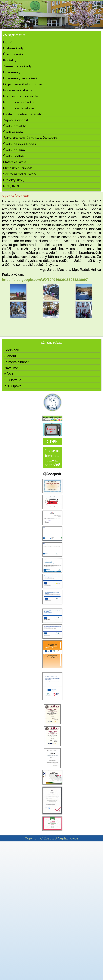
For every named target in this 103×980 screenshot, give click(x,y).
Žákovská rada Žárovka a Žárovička (30, 138)
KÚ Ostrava (12, 380)
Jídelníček (11, 350)
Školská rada (13, 132)
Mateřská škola (15, 162)
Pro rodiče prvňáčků (18, 102)
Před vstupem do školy (20, 96)
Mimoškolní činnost (18, 168)
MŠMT (9, 374)
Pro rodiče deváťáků (19, 108)
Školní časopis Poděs (20, 144)
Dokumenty (12, 72)
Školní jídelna (13, 156)
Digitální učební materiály (22, 114)
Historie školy (13, 48)
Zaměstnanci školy (17, 66)
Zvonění (10, 356)
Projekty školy (14, 180)
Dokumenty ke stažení (20, 78)
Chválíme (11, 368)
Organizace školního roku (23, 84)
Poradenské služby (18, 90)
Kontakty (10, 60)
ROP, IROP (12, 186)
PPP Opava (12, 386)
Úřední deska (13, 54)
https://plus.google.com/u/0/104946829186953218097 (45, 280)
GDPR (52, 441)
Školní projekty (14, 126)
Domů (8, 42)
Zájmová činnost (16, 120)
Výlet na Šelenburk (15, 196)
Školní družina (14, 150)
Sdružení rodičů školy (20, 174)
